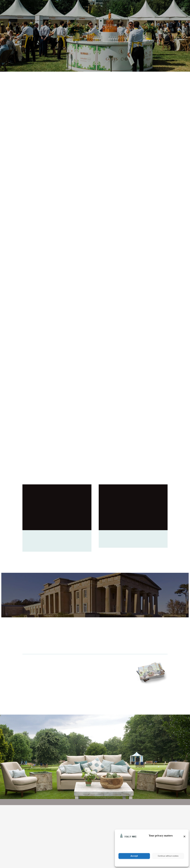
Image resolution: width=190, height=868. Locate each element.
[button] (184, 835)
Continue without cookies (168, 856)
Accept (134, 856)
